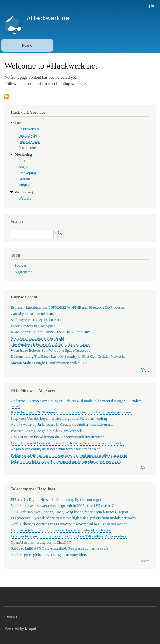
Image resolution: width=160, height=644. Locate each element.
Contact (11, 617)
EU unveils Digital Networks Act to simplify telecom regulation (60, 500)
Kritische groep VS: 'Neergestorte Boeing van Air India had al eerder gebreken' (71, 412)
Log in (149, 6)
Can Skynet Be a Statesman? (33, 314)
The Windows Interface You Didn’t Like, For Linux (50, 344)
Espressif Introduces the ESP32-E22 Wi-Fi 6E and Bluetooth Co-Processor (68, 307)
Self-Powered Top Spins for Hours (37, 320)
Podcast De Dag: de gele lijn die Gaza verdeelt (46, 431)
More (145, 369)
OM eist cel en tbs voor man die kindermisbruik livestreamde (57, 437)
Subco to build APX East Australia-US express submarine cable (59, 548)
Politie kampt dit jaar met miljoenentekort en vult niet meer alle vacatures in (69, 455)
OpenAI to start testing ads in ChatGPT (41, 543)
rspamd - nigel (30, 141)
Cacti (23, 161)
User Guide (33, 84)
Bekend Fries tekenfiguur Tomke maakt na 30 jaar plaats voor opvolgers (66, 461)
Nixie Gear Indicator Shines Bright (37, 338)
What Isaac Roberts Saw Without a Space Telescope (50, 351)
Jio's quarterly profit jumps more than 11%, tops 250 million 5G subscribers (69, 536)
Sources (21, 266)
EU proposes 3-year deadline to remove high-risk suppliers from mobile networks (73, 518)
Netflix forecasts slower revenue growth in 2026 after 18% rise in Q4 (64, 506)
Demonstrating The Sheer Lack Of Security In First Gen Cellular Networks (68, 357)
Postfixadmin (29, 129)
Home (27, 45)
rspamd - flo (28, 135)
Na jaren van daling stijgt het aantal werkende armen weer (55, 449)
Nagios (24, 167)
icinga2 (24, 185)
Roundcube (27, 148)
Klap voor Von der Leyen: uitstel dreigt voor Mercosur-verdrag (59, 419)
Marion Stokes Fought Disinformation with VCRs (49, 363)
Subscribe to (7, 97)
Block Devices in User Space (33, 326)
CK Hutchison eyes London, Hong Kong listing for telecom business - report (69, 512)
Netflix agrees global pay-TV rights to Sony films (49, 555)
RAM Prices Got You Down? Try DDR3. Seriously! (50, 332)
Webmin (25, 198)
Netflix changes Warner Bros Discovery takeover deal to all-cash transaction (69, 524)
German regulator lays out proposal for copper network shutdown (61, 530)
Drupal (31, 628)
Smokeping (27, 173)
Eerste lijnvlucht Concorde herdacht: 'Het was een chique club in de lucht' (67, 443)
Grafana (25, 179)
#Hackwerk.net (49, 18)
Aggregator (23, 272)
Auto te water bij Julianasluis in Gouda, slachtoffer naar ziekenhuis (62, 425)
